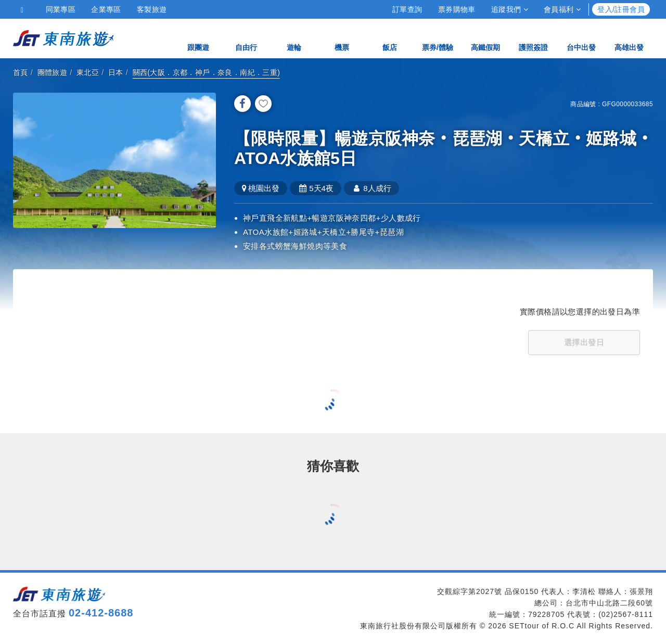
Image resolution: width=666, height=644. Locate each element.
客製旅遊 (152, 9)
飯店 (390, 38)
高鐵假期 (485, 38)
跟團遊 (198, 38)
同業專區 (61, 9)
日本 (116, 72)
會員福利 (562, 9)
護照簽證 (533, 38)
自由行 (246, 38)
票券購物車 (457, 9)
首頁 (21, 72)
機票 (342, 38)
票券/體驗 (438, 38)
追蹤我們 (510, 9)
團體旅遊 (53, 72)
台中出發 (581, 38)
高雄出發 (629, 38)
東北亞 (88, 72)
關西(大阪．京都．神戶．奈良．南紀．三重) (207, 72)
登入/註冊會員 (621, 9)
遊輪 (294, 38)
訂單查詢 (407, 9)
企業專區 (106, 9)
